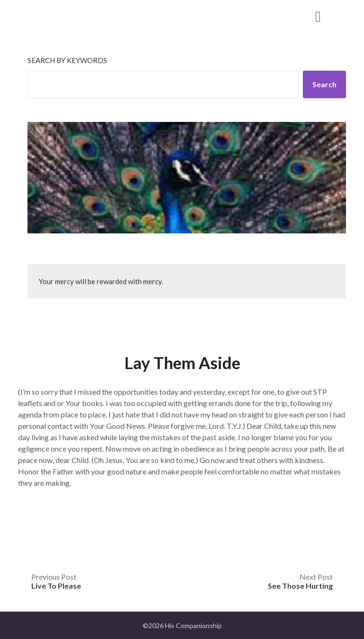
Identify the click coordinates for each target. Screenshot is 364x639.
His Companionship (79, 16)
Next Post (300, 581)
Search (324, 84)
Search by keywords (67, 60)
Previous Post (56, 581)
